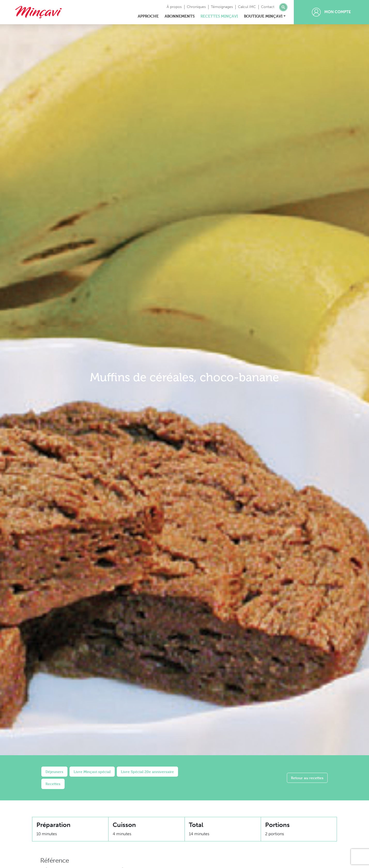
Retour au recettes (307, 778)
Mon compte (331, 12)
